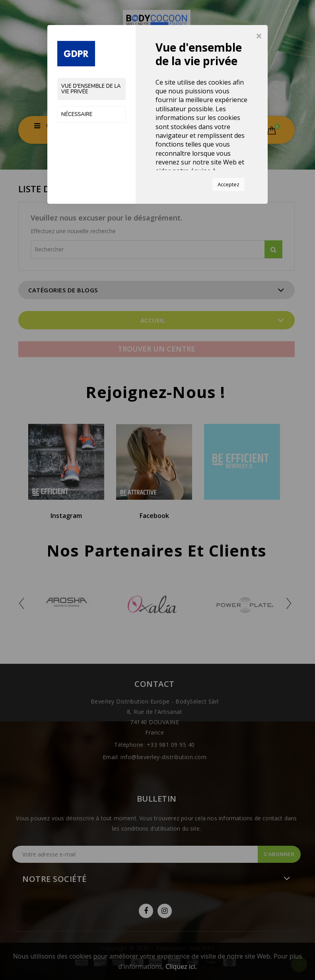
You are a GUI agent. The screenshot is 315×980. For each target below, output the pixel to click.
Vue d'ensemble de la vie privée (91, 89)
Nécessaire (77, 114)
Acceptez (228, 184)
